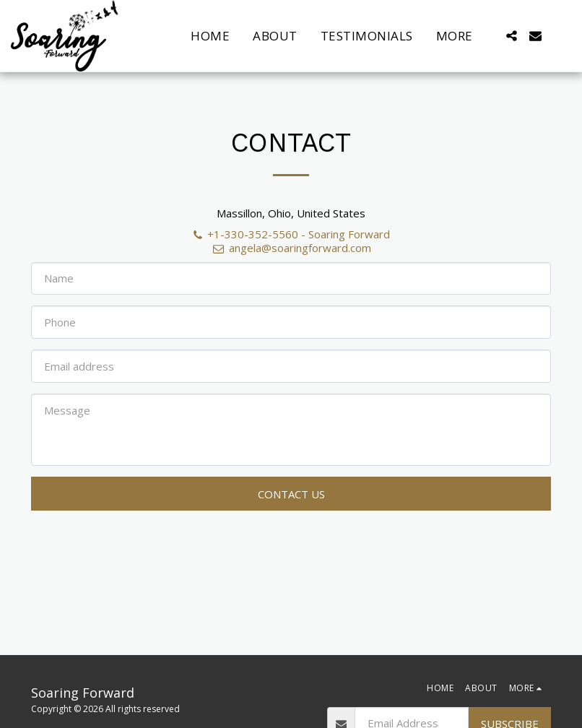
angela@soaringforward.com (291, 248)
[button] (512, 36)
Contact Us (291, 494)
